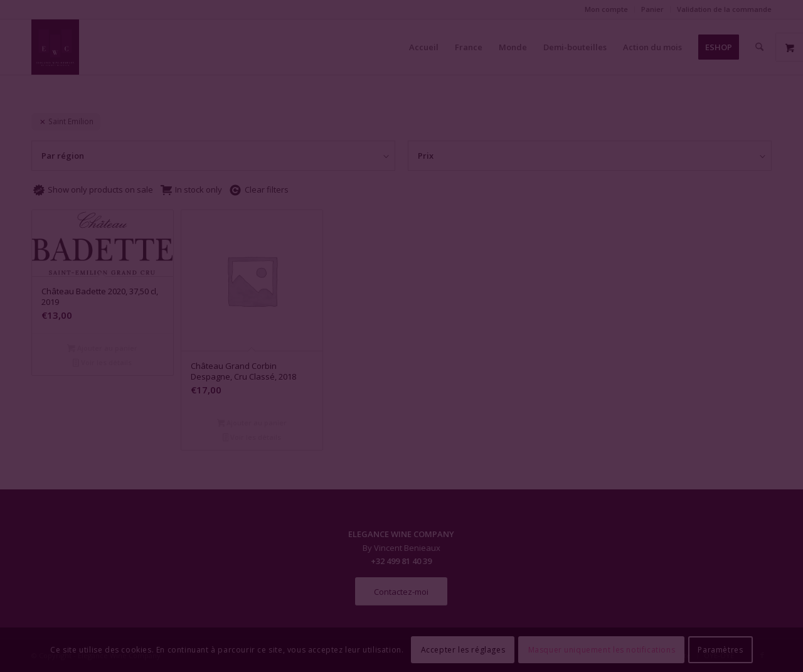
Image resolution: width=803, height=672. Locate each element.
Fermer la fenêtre (401, 450)
